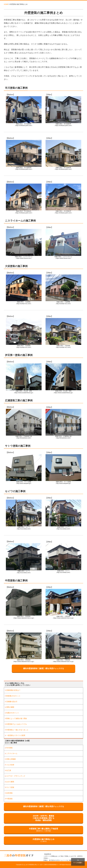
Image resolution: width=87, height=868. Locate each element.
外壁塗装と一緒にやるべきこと (17, 730)
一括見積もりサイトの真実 (16, 735)
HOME (6, 4)
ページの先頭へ (78, 861)
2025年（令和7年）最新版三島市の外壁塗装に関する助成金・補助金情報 (43, 818)
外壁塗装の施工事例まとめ (43, 840)
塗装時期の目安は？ (13, 690)
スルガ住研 (10, 765)
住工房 (9, 770)
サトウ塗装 (10, 787)
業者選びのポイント (13, 696)
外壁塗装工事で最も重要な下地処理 (43, 830)
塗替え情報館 (11, 759)
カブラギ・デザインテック (16, 776)
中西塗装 (9, 799)
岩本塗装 (9, 793)
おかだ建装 (10, 782)
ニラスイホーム (12, 753)
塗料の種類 (10, 707)
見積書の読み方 (12, 702)
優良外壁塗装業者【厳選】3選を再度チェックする (44, 668)
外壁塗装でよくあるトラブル (17, 724)
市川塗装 (9, 748)
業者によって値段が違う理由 (17, 718)
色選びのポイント (13, 713)
